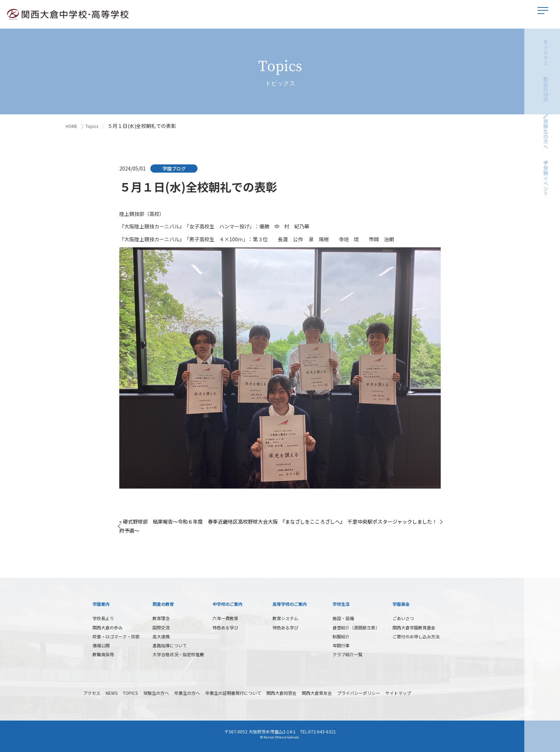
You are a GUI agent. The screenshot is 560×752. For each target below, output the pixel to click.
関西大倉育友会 (317, 692)
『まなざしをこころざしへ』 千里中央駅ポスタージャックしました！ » (360, 521)
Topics (93, 126)
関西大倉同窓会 (281, 692)
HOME (72, 126)
